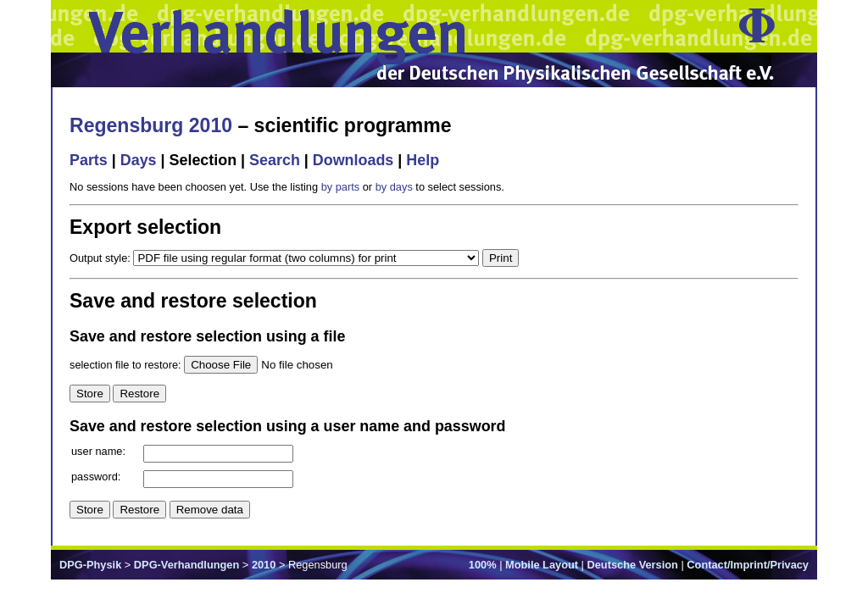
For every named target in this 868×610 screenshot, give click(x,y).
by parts (341, 187)
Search (275, 160)
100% (483, 565)
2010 (264, 565)
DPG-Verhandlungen (186, 565)
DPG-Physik (90, 565)
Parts (89, 160)
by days (394, 187)
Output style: (101, 258)
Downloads (353, 160)
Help (423, 160)
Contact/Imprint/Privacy (748, 565)
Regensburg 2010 (151, 125)
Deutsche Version (633, 565)
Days (139, 160)
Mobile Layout (542, 565)
